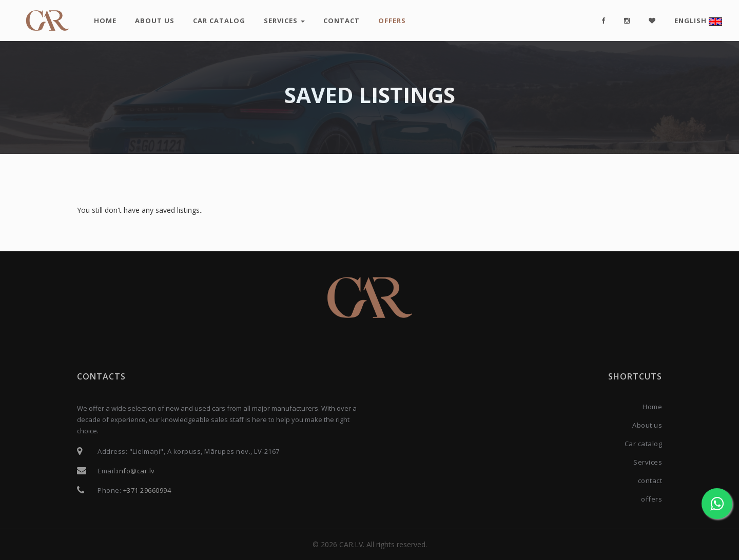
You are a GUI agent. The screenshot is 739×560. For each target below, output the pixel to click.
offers (392, 21)
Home (105, 21)
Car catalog (219, 21)
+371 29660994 (147, 490)
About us (155, 21)
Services (284, 21)
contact (342, 21)
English (698, 21)
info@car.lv (136, 471)
